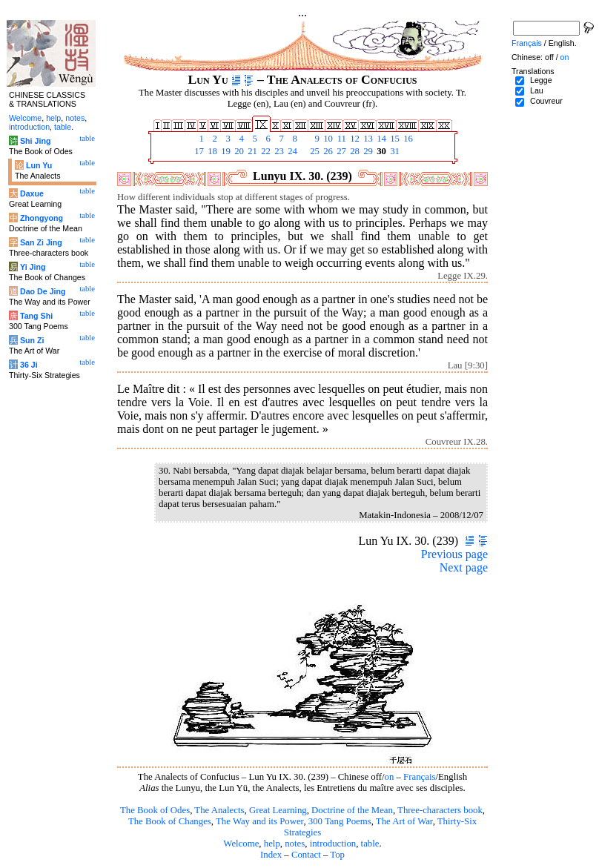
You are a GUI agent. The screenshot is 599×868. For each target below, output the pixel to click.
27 (340, 151)
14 (380, 139)
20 (238, 151)
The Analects (219, 810)
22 (265, 151)
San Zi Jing (41, 242)
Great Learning (278, 810)
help (272, 844)
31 (394, 151)
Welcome (241, 844)
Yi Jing (33, 267)
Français (419, 777)
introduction (333, 844)
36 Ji (29, 365)
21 (251, 151)
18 (211, 151)
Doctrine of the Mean (352, 810)
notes (295, 844)
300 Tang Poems (340, 821)
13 (367, 139)
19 (225, 151)
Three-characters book (440, 810)
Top (337, 855)
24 (291, 151)
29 (367, 151)
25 (314, 151)
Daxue (32, 193)
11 (340, 139)
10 (327, 139)
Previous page (454, 554)
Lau (537, 90)
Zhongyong (42, 218)
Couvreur (546, 101)
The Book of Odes (155, 810)
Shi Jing (35, 141)
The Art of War (404, 821)
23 (278, 151)
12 (354, 139)
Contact (306, 855)
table (370, 844)
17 (198, 151)
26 (327, 151)
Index (271, 855)
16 (407, 139)
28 (354, 151)
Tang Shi (36, 316)
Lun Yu (39, 165)
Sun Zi (32, 340)
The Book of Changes (170, 821)
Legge (541, 80)
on (390, 777)
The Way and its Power (259, 821)
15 (394, 139)
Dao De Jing (43, 291)
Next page (464, 567)
